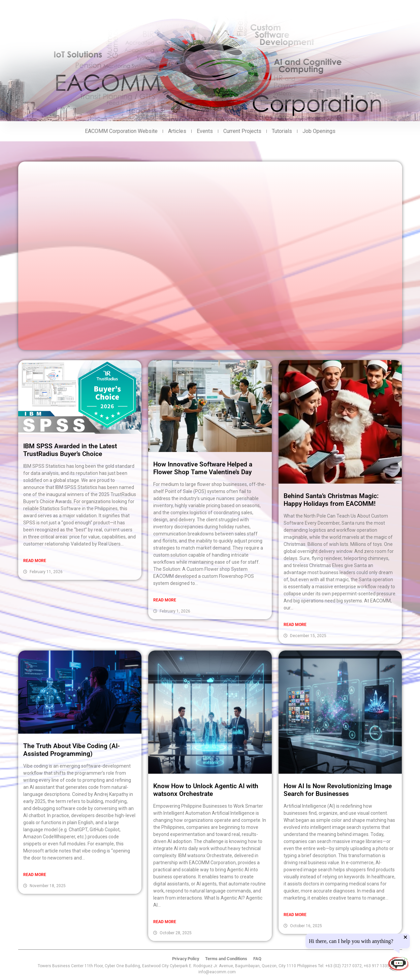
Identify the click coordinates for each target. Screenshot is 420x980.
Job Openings (319, 131)
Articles (177, 131)
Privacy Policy (186, 959)
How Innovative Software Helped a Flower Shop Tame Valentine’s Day (203, 468)
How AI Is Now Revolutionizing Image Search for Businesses (338, 790)
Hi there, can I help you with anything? (351, 941)
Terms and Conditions (226, 959)
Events (205, 131)
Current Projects (242, 131)
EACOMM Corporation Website (121, 131)
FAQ (257, 959)
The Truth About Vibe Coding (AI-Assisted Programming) (72, 750)
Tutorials (282, 131)
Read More (35, 561)
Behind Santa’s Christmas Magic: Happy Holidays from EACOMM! (331, 500)
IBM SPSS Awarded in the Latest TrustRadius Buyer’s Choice (70, 450)
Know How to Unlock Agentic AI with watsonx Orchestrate (206, 790)
